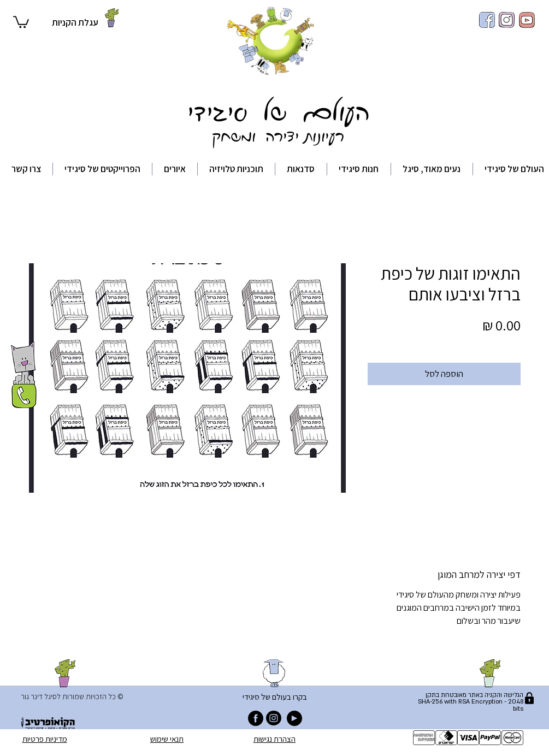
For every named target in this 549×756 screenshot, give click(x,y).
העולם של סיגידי (274, 110)
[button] (21, 21)
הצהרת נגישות (274, 739)
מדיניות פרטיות (45, 739)
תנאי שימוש (167, 739)
